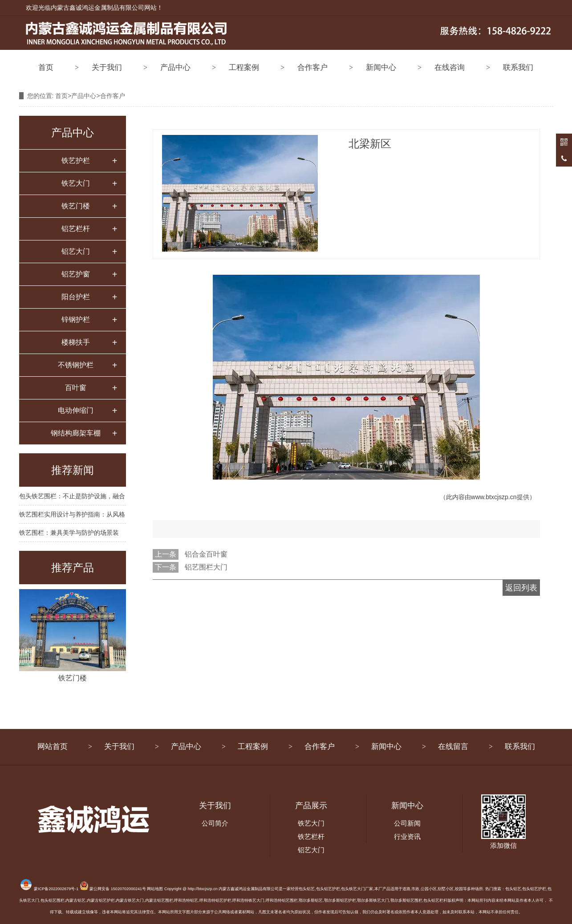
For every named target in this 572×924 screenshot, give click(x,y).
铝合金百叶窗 (206, 554)
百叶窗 (76, 388)
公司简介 (215, 823)
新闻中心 (381, 67)
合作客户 (312, 67)
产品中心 (175, 67)
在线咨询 (450, 67)
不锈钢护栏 (76, 365)
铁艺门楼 (76, 206)
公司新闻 (407, 823)
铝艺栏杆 (76, 229)
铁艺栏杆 (311, 836)
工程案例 (244, 67)
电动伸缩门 (76, 410)
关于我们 (107, 67)
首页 (46, 67)
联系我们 (518, 67)
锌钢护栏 (76, 320)
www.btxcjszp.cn (494, 497)
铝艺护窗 (76, 274)
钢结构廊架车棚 (76, 433)
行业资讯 (407, 836)
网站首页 (53, 747)
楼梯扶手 (76, 342)
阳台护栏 (76, 297)
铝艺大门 (76, 251)
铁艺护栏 (76, 161)
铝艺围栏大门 (206, 567)
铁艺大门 (76, 183)
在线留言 (453, 747)
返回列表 (521, 588)
